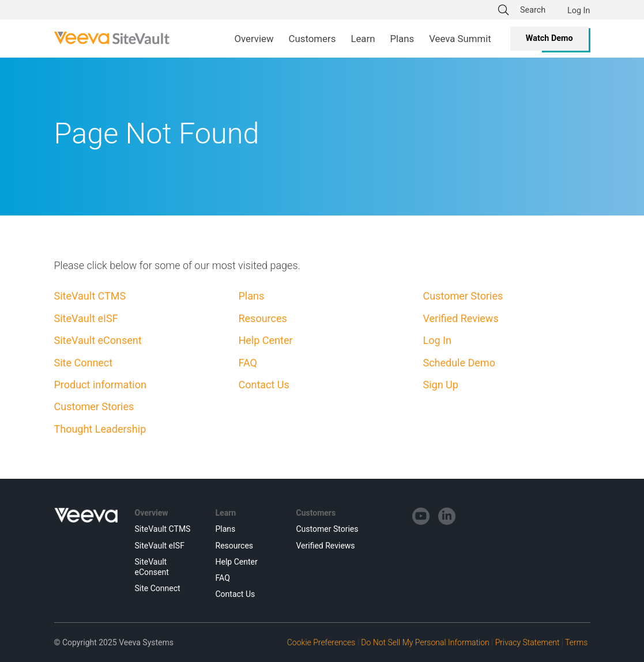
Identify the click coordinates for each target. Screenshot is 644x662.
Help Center (265, 340)
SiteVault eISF (86, 318)
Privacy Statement (528, 642)
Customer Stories (94, 406)
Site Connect (84, 363)
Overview (152, 513)
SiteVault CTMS (90, 296)
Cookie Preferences (321, 642)
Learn (226, 513)
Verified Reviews (460, 318)
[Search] (536, 10)
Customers (316, 513)
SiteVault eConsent (98, 340)
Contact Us (263, 385)
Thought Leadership (100, 429)
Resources (262, 318)
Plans (251, 296)
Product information (100, 385)
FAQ (247, 363)
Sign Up (440, 385)
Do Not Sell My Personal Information (425, 642)
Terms (576, 642)
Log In (579, 11)
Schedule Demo (459, 363)
